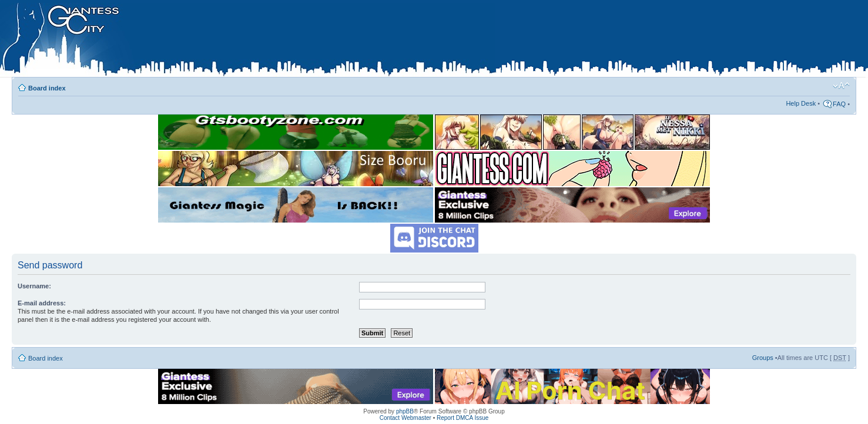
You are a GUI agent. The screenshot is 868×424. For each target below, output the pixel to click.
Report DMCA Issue (463, 418)
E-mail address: (42, 303)
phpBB (405, 411)
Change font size (841, 86)
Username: (34, 286)
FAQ (839, 104)
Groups (763, 358)
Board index (47, 88)
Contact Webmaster (405, 418)
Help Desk (801, 103)
